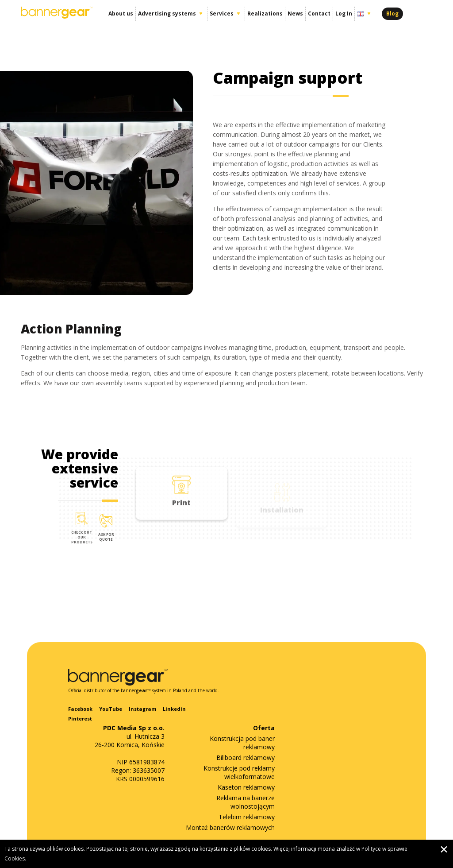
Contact (319, 14)
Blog (392, 14)
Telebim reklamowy (247, 817)
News (295, 14)
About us (121, 14)
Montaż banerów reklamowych (230, 827)
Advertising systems (167, 14)
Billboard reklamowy (246, 758)
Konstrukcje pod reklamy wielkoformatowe (239, 772)
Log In (344, 14)
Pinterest (80, 719)
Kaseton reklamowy (246, 787)
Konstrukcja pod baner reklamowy (242, 743)
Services (222, 14)
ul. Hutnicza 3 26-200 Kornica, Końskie (130, 736)
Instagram (142, 709)
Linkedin (174, 709)
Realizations (265, 14)
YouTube (111, 709)
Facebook (80, 709)
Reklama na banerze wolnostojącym (246, 802)
